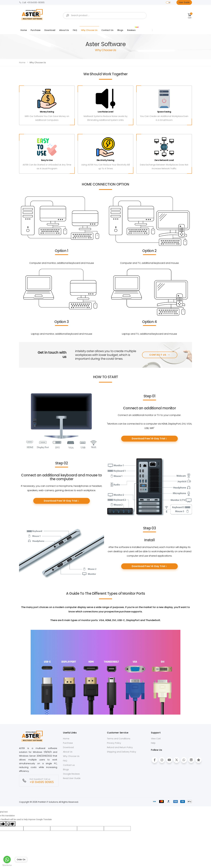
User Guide (184, 2)
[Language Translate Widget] (168, 2)
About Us (64, 30)
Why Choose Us (89, 30)
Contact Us (107, 30)
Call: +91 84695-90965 (32, 2)
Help (153, 743)
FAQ (75, 30)
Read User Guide (72, 778)
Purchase (36, 30)
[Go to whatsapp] (7, 860)
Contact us (69, 765)
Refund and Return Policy (120, 747)
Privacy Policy (114, 743)
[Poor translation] (11, 824)
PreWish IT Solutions (48, 802)
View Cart (156, 739)
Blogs (120, 30)
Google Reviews (71, 774)
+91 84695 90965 (42, 782)
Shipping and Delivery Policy (122, 752)
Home (24, 30)
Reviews (132, 29)
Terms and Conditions (119, 739)
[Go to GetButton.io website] (7, 865)
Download (50, 30)
